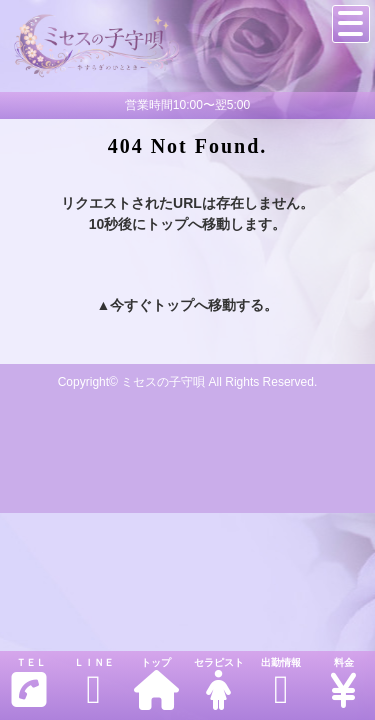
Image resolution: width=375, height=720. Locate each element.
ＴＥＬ (29, 683)
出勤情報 (281, 683)
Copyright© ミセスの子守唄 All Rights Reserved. (188, 382)
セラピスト (218, 683)
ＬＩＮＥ (93, 683)
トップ (156, 683)
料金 (343, 683)
